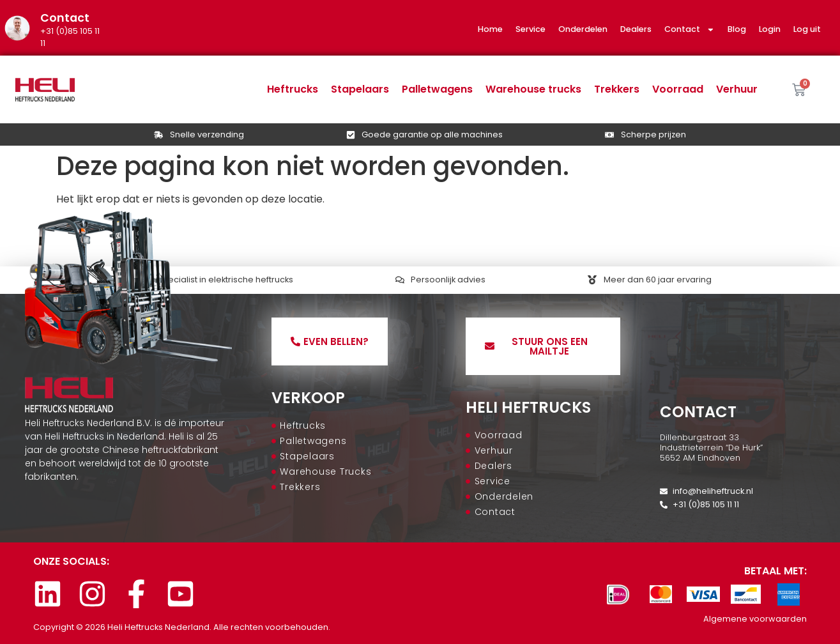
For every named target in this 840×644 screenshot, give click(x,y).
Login (770, 29)
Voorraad (678, 89)
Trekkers (617, 89)
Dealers (636, 29)
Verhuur (737, 89)
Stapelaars (360, 89)
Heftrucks (293, 89)
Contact (690, 30)
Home (490, 29)
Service (531, 29)
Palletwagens (437, 89)
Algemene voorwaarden (755, 619)
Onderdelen (583, 29)
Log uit (807, 29)
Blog (737, 29)
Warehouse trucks (533, 89)
